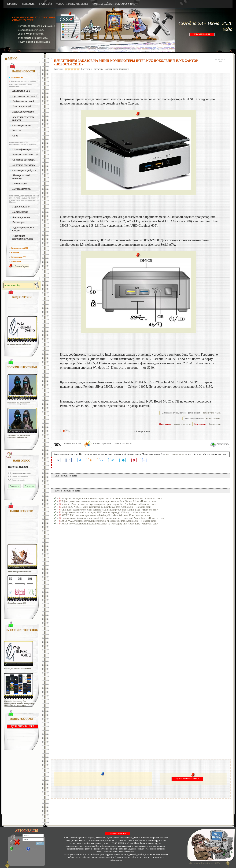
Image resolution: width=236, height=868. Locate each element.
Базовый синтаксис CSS (17, 603)
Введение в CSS (21, 91)
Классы (17, 130)
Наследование (20, 212)
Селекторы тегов (22, 125)
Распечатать (223, 444)
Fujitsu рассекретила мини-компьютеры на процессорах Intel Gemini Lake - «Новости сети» (109, 501)
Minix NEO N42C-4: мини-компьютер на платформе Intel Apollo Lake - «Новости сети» (107, 507)
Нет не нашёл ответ (19, 477)
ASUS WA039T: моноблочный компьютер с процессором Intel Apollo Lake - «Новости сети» (109, 521)
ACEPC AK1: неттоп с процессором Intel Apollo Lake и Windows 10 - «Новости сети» (106, 515)
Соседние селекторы (24, 160)
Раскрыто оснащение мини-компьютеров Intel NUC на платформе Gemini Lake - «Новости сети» (112, 499)
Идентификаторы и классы (23, 229)
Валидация (19, 222)
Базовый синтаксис (23, 112)
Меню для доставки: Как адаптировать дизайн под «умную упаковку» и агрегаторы (19, 703)
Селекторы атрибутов (24, 170)
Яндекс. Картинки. (213, 418)
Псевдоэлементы (22, 189)
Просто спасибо (18, 480)
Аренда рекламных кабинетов (19, 344)
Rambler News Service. (212, 413)
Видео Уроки (22, 266)
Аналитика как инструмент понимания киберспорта (19, 403)
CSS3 (15, 136)
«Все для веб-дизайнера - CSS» (204, 863)
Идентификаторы (22, 149)
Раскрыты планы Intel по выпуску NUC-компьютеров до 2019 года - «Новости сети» (105, 513)
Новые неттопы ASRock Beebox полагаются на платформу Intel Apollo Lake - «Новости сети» (110, 524)
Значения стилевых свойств (23, 118)
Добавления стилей (23, 101)
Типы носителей (22, 106)
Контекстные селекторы (26, 154)
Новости (97, 69)
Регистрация (20, 849)
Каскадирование (22, 217)
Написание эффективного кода (23, 237)
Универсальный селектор (21, 177)
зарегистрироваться (176, 454)
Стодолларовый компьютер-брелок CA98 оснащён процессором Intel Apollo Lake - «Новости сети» (113, 518)
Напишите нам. (215, 424)
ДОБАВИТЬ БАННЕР (202, 34)
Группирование (21, 207)
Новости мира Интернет (116, 69)
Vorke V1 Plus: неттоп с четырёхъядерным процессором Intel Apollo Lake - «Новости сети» (109, 504)
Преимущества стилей (25, 96)
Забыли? (35, 849)
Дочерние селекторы (24, 165)
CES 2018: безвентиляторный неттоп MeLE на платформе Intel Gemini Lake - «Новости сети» (110, 510)
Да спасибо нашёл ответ (21, 474)
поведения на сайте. (182, 424)
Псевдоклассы (20, 184)
